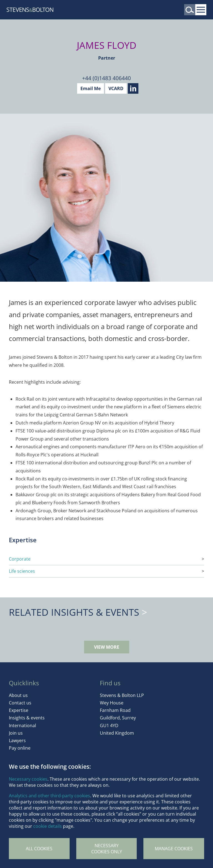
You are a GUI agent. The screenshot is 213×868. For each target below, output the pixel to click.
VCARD (116, 88)
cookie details (48, 826)
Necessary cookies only (107, 849)
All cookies (39, 849)
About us (18, 695)
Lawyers (17, 740)
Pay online (20, 748)
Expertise (19, 710)
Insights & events (27, 718)
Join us (16, 733)
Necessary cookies (28, 779)
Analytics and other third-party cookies (50, 796)
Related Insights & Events (74, 612)
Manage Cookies (174, 849)
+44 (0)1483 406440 (106, 78)
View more (107, 647)
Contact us (20, 703)
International (22, 726)
